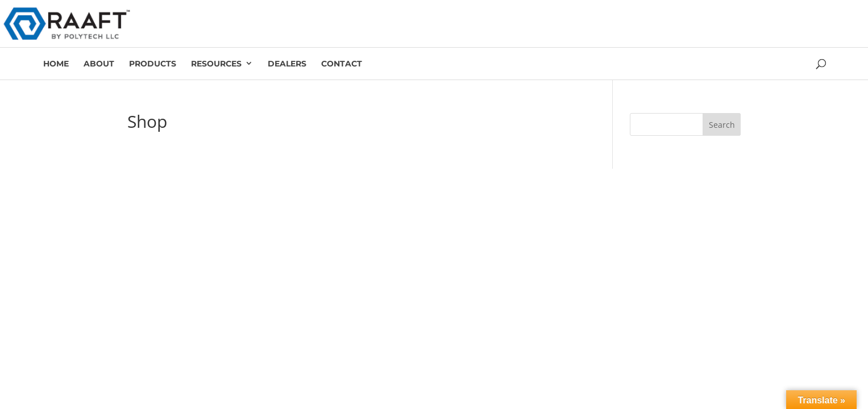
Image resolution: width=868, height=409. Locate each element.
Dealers (287, 64)
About (99, 64)
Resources (216, 64)
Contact (342, 64)
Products (153, 64)
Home (56, 64)
